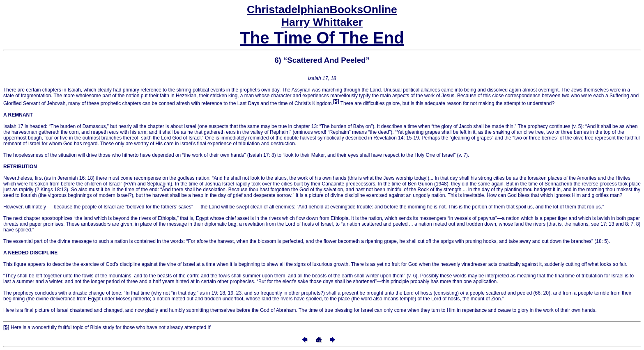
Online (322, 9)
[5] (336, 101)
